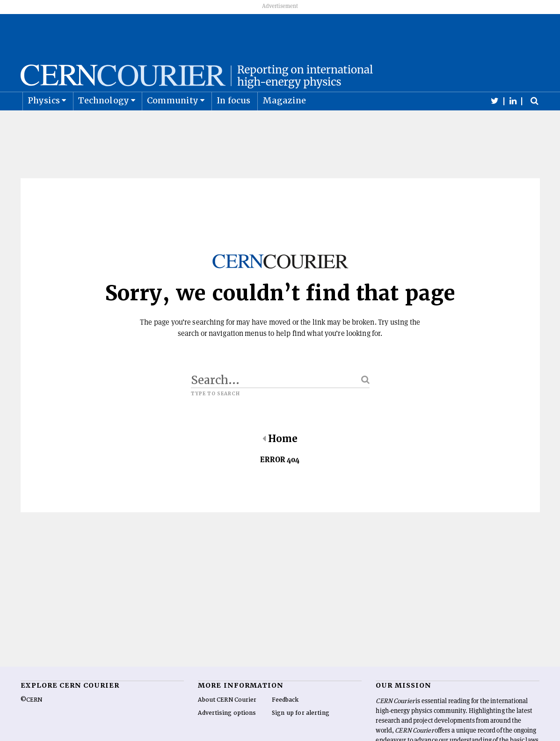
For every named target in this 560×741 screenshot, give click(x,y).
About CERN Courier (227, 723)
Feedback (285, 723)
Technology (104, 123)
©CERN (31, 723)
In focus (234, 123)
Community (173, 123)
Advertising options (227, 736)
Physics (44, 123)
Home (280, 462)
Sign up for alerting (301, 736)
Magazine (284, 123)
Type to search (216, 417)
